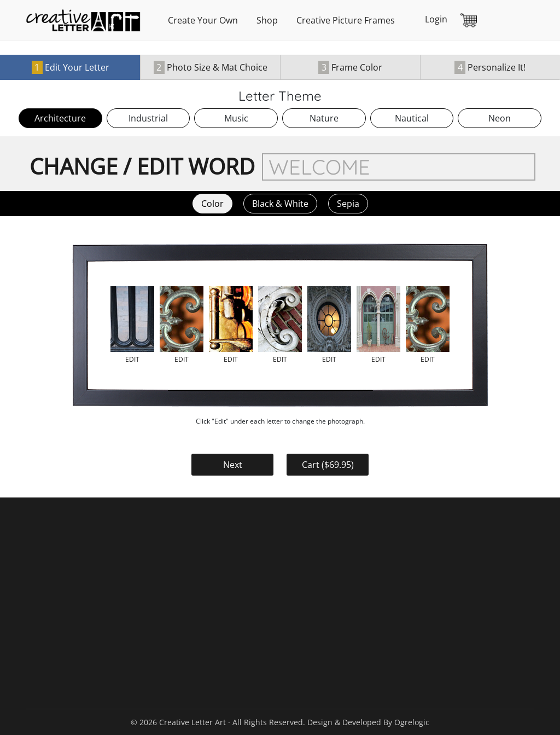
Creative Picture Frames (346, 20)
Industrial (148, 118)
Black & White (280, 204)
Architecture (60, 118)
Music (236, 118)
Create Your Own (203, 20)
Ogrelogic (412, 722)
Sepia (348, 204)
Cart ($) (328, 465)
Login (436, 19)
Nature (324, 118)
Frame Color (350, 67)
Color (212, 204)
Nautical (412, 118)
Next (233, 465)
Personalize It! (490, 67)
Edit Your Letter (71, 67)
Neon (500, 118)
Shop (267, 20)
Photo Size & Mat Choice (211, 67)
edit (132, 359)
